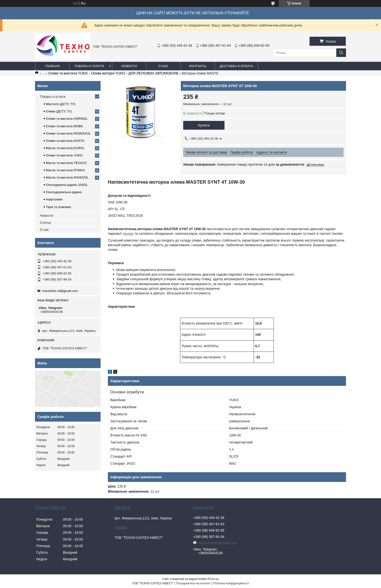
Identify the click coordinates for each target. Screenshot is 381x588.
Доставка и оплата (237, 66)
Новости (129, 66)
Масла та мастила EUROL (65, 148)
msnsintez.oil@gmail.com (60, 291)
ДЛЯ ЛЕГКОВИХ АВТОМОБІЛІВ (153, 73)
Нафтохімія (54, 199)
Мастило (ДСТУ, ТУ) (61, 104)
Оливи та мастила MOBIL (65, 126)
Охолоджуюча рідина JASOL (67, 185)
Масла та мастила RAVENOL (67, 177)
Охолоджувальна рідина (64, 192)
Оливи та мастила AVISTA (65, 141)
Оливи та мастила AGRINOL (67, 119)
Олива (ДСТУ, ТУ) (59, 111)
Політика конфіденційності (231, 583)
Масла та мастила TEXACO (66, 163)
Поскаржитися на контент (193, 583)
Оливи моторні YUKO (108, 73)
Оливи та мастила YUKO (68, 73)
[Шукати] (341, 53)
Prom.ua (213, 579)
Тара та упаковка (58, 207)
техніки (128, 234)
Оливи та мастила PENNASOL (68, 133)
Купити (204, 125)
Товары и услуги (89, 66)
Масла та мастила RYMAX (65, 170)
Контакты (198, 66)
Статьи (45, 223)
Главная (52, 66)
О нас (163, 66)
